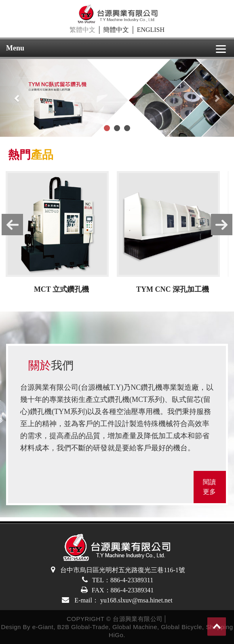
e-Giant (43, 627)
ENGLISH (151, 30)
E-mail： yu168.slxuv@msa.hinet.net (122, 600)
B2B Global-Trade (83, 627)
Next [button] (227, 226)
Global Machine (135, 627)
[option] (61, 234)
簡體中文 (116, 30)
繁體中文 (82, 30)
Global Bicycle (181, 627)
